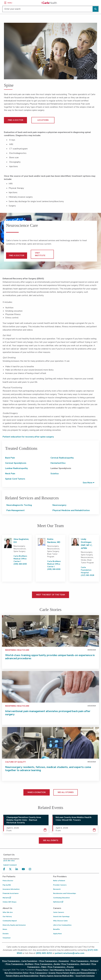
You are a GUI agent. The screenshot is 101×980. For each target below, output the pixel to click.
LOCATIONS (43, 120)
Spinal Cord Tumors (15, 479)
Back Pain (10, 458)
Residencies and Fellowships (65, 893)
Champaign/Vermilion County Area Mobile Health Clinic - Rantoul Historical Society (24, 820)
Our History (7, 916)
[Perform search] (95, 9)
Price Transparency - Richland (85, 961)
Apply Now (57, 934)
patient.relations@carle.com (70, 953)
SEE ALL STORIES (66, 792)
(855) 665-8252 (44, 953)
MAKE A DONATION (37, 792)
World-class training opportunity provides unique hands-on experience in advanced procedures (50, 657)
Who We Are (8, 912)
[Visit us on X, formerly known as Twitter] (11, 869)
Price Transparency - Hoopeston (54, 961)
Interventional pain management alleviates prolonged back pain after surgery (48, 713)
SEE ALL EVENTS (51, 840)
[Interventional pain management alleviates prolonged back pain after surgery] (50, 687)
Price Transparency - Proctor (61, 967)
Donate (6, 934)
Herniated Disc (58, 463)
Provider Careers (60, 885)
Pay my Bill (7, 885)
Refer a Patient (59, 881)
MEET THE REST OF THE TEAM (50, 595)
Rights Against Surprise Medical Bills (57, 976)
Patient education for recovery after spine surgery (28, 437)
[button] (89, 483)
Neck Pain (10, 474)
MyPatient (58, 902)
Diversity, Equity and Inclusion (14, 925)
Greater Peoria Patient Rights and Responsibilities (72, 973)
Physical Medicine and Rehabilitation (71, 510)
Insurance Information (11, 889)
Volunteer (7, 938)
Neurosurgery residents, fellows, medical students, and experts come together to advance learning (48, 769)
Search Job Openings (61, 916)
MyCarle (7, 898)
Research (57, 889)
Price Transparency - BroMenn (20, 964)
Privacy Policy (42, 970)
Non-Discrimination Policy (16, 973)
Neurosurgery (59, 505)
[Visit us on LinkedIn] (17, 869)
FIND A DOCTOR (16, 120)
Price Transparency (38, 973)
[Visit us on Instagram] (31, 869)
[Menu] (5, 3)
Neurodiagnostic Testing (19, 505)
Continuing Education (61, 898)
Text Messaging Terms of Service (64, 970)
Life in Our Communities (62, 925)
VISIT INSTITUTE (40, 254)
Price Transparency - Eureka (47, 964)
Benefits (56, 929)
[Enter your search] (50, 9)
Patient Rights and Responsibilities (22, 976)
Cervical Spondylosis (16, 463)
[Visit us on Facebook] (5, 869)
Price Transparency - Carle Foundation (20, 961)
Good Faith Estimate (85, 976)
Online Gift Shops (10, 902)
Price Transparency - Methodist (76, 964)
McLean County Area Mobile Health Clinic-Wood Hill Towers (74, 819)
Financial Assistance (11, 893)
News (5, 929)
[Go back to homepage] (49, 3)
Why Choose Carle (60, 921)
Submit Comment (10, 865)
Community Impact (10, 921)
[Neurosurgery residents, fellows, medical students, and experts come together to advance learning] (50, 743)
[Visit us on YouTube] (24, 869)
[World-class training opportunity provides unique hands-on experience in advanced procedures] (50, 631)
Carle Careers (59, 912)
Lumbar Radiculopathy (16, 468)
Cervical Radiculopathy (62, 458)
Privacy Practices (89, 970)
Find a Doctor (8, 881)
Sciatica (55, 474)
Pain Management (16, 510)
